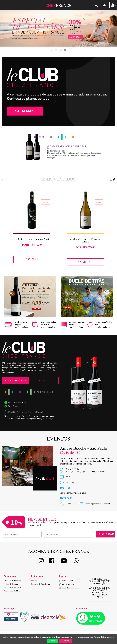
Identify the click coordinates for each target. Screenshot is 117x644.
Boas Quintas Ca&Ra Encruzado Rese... (85, 240)
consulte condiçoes (21, 327)
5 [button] (62, 50)
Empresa (34, 581)
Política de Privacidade (12, 587)
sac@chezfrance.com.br (69, 588)
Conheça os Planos (16, 381)
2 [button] (55, 50)
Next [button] (105, 32)
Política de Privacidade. (104, 637)
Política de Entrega (11, 584)
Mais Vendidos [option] (58, 179)
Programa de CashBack (12, 591)
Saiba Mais (45, 381)
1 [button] (52, 50)
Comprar (32, 259)
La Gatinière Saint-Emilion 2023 (32, 239)
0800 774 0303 (68, 581)
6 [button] (65, 50)
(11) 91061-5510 (67, 584)
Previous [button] (12, 32)
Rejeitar (65, 641)
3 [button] (57, 50)
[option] (58, 28)
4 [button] (60, 50)
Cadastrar (105, 534)
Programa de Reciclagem (40, 584)
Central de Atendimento (12, 581)
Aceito (52, 641)
